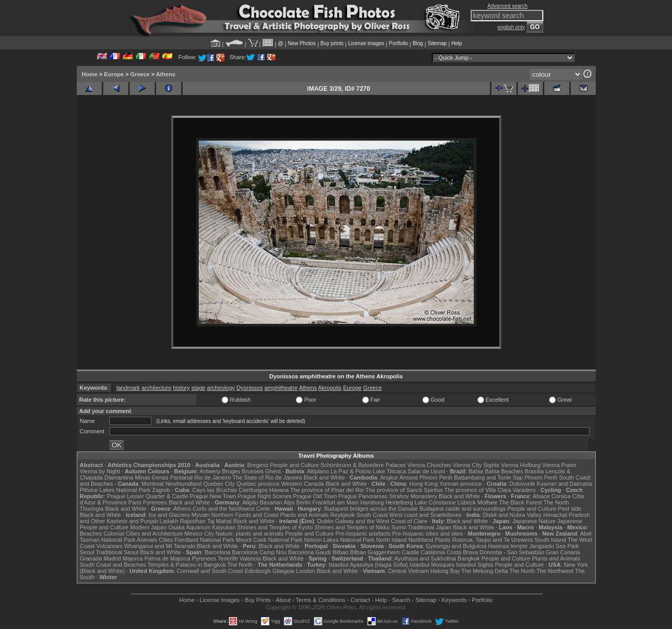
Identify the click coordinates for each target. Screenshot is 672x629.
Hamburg (372, 502)
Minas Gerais (152, 477)
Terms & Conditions (320, 600)
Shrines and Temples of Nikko (352, 527)
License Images (220, 600)
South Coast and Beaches (113, 565)
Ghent (273, 471)
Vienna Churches (429, 465)
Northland (421, 540)
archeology (221, 388)
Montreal (153, 484)
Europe (114, 74)
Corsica (561, 496)
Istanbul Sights (475, 565)
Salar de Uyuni (427, 471)
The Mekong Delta (485, 571)
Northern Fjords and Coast (245, 515)
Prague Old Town (315, 496)
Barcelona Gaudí (310, 552)
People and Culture (294, 465)
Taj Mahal (219, 521)
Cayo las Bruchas (215, 490)
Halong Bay (445, 571)
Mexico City (199, 534)
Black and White (324, 477)
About (283, 600)
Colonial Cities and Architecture (143, 534)
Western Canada (303, 484)
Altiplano (318, 471)
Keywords (454, 600)
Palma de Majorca (167, 558)
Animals (147, 540)
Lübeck (466, 502)
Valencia (250, 558)
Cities (166, 540)
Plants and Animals (305, 515)
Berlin (304, 502)
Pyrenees (155, 502)
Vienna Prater (559, 465)
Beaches (91, 534)
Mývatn (201, 515)
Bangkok (469, 558)
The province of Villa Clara (478, 490)
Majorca (133, 558)
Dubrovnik (523, 484)
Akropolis (330, 388)
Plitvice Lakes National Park (115, 490)
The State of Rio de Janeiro (267, 477)
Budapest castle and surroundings (462, 509)
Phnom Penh (541, 477)
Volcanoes (109, 546)
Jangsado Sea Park (554, 546)
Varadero (524, 490)
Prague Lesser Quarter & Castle (148, 496)
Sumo (399, 527)
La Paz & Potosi (351, 471)
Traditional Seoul (117, 552)
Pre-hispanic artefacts (363, 534)
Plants (443, 540)
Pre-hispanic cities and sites (428, 534)
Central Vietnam (409, 571)
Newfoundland (184, 484)
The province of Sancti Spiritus (404, 490)
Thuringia (92, 509)
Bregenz (258, 465)
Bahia (476, 471)
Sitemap (437, 43)
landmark (128, 388)
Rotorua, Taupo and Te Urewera (492, 540)
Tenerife (228, 558)
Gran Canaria (563, 552)
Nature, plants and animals (249, 534)
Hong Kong (424, 484)
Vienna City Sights (476, 465)
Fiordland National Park (204, 540)
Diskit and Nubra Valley (513, 515)
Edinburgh (257, 571)
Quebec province (258, 484)
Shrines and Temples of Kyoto (275, 527)
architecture (156, 388)
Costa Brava (462, 552)
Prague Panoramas (363, 496)
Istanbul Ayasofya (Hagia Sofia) (368, 565)
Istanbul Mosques (432, 565)
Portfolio (398, 43)
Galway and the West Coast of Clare (381, 521)
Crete (263, 509)
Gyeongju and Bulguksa (456, 546)
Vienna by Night (100, 471)
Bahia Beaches (504, 471)
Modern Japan (148, 527)
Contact (360, 600)
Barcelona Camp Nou (259, 552)
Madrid (112, 558)
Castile (410, 552)
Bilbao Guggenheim (375, 552)
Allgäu (250, 502)
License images (366, 43)
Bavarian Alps (277, 502)
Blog (418, 43)
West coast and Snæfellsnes (425, 515)
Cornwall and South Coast (210, 571)
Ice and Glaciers (169, 515)
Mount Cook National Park (269, 540)
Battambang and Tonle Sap (489, 477)
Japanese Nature (534, 521)
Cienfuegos (253, 490)
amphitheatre (281, 388)
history (181, 388)
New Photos (302, 43)
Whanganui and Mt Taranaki (160, 546)
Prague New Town (213, 496)
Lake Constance (435, 502)
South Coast (372, 515)
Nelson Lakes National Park (339, 540)
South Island (550, 540)
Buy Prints (258, 600)
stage (198, 388)
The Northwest (555, 571)
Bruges (231, 471)
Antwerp (210, 471)
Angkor (389, 477)
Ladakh (169, 521)
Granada (91, 558)
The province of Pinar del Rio (327, 490)
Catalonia (433, 552)
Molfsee (488, 502)
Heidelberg (399, 502)
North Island (392, 540)
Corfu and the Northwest (223, 509)
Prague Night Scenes (265, 496)
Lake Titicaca (389, 471)
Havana (279, 490)
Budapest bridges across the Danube (371, 509)
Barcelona (217, 552)
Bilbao (341, 552)
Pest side (570, 509)
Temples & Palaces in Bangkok (187, 565)
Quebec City (219, 484)
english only (511, 27)
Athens (166, 74)
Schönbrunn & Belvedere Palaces (364, 465)
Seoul (87, 552)
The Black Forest (520, 502)
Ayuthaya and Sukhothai (425, 558)
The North (556, 502)
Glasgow (284, 571)
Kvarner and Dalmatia (564, 484)
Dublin (325, 521)
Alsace (541, 496)
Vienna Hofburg (520, 465)
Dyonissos (250, 388)
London (305, 571)
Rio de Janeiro (212, 477)
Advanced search (507, 6)
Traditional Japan (430, 527)
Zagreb (161, 490)
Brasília (534, 471)
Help (457, 43)
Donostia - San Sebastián (512, 552)
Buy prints (332, 43)
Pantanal (181, 477)
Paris (135, 502)
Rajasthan (193, 521)
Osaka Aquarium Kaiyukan (202, 527)
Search (401, 600)
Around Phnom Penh (426, 477)
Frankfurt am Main (335, 502)
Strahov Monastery (413, 496)
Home (90, 74)
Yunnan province (461, 484)
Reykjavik (343, 515)
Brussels (253, 471)
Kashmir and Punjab (132, 521)
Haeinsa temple (508, 546)
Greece (140, 74)
